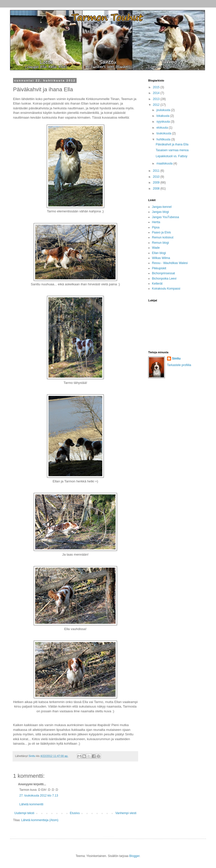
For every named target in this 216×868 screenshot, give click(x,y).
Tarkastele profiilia (179, 365)
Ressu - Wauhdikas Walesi (170, 263)
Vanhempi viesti (126, 813)
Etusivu (75, 813)
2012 (157, 105)
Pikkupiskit (159, 268)
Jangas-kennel (162, 207)
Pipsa (156, 227)
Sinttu (176, 359)
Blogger (134, 856)
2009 (157, 183)
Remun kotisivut (163, 237)
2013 (157, 99)
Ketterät (157, 284)
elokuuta (163, 128)
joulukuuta (164, 110)
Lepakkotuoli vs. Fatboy (172, 156)
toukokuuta (164, 133)
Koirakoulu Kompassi (166, 289)
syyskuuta (164, 122)
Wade (156, 248)
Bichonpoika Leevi (164, 279)
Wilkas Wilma (161, 258)
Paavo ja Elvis (161, 232)
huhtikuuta (164, 139)
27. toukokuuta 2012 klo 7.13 (39, 796)
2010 (157, 177)
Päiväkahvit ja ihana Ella (172, 144)
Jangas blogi (160, 212)
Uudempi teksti (24, 813)
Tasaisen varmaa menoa (172, 150)
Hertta (156, 222)
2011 (157, 171)
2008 (157, 189)
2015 (157, 87)
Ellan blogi (159, 253)
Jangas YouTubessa (166, 217)
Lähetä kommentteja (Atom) (40, 820)
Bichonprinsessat (163, 273)
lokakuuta (163, 116)
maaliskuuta (165, 163)
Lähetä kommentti (31, 804)
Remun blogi (160, 243)
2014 (157, 93)
